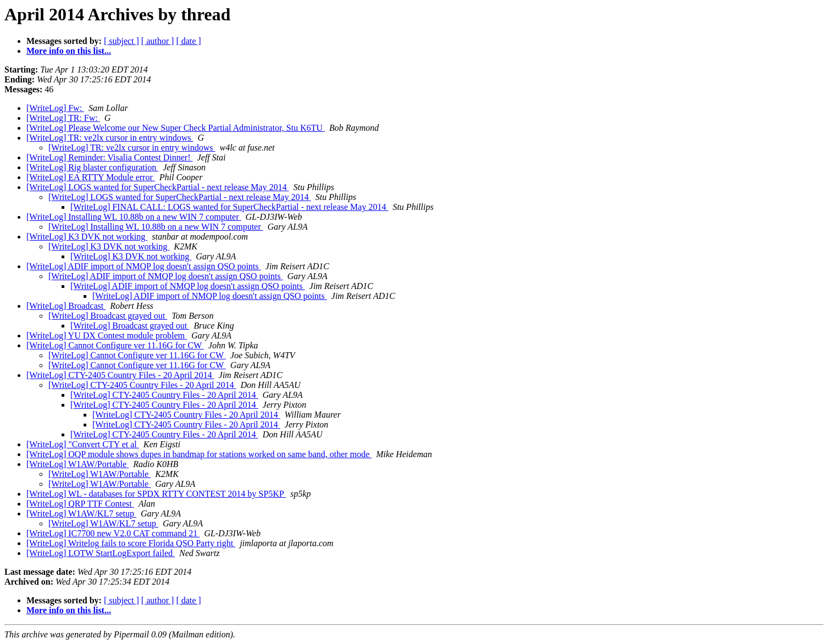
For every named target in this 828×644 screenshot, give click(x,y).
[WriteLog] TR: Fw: (63, 118)
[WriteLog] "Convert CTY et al (83, 444)
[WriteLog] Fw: (55, 108)
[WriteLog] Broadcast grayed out (108, 316)
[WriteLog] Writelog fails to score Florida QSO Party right (131, 543)
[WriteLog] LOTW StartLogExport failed (101, 553)
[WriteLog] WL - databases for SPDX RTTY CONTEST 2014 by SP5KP (156, 494)
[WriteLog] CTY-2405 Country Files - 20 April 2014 (120, 375)
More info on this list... (69, 51)
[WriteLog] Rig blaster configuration (92, 167)
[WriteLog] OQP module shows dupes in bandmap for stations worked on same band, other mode (199, 454)
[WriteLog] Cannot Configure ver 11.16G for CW (115, 345)
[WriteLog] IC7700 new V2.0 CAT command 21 (113, 533)
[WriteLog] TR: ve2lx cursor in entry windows (110, 138)
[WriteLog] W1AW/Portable (78, 464)
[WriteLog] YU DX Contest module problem (107, 335)
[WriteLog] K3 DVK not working (87, 237)
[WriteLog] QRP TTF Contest (80, 504)
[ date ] (188, 41)
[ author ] (158, 41)
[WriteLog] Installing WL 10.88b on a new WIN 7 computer (134, 217)
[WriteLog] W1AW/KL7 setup (81, 513)
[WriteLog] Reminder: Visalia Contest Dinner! (109, 157)
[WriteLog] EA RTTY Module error (91, 177)
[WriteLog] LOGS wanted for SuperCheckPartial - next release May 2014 (158, 187)
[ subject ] (122, 41)
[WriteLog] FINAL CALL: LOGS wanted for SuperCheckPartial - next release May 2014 (229, 207)
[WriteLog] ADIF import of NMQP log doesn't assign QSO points (144, 266)
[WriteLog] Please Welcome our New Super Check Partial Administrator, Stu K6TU (176, 128)
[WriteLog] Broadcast (66, 306)
